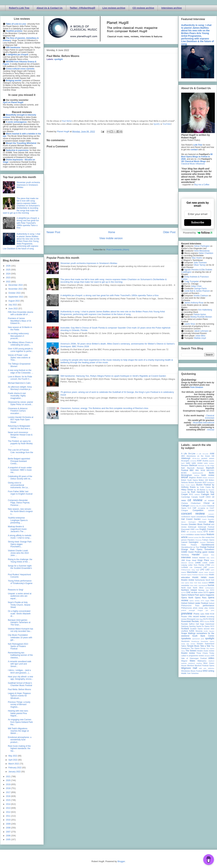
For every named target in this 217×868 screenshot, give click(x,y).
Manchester (192, 572)
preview (187, 613)
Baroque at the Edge (206, 465)
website (184, 663)
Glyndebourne (208, 545)
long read (195, 570)
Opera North (187, 598)
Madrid (184, 572)
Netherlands (200, 580)
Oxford (184, 603)
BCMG (184, 473)
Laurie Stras (189, 324)
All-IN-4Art (196, 458)
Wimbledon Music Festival (192, 671)
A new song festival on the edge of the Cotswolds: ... (21, 371)
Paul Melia (67, 121)
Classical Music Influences (193, 164)
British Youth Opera (189, 480)
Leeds (198, 563)
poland (184, 610)
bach (183, 463)
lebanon (184, 563)
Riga (201, 619)
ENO (183, 532)
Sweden (200, 644)
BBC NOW (200, 470)
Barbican (193, 465)
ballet (188, 463)
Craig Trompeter (192, 281)
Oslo (212, 601)
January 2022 (15, 772)
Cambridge (186, 497)
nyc (207, 590)
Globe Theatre (189, 545)
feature (203, 534)
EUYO (183, 535)
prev (213, 610)
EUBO (212, 532)
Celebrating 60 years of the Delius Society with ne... (20, 478)
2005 (9, 840)
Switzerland (209, 644)
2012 (9, 812)
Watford (211, 661)
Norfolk (211, 585)
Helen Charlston (206, 253)
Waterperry (202, 661)
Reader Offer (187, 617)
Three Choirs (202, 653)
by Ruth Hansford (196, 492)
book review (208, 475)
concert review (193, 514)
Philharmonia (186, 608)
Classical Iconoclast (210, 417)
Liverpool (198, 567)
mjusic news (203, 572)
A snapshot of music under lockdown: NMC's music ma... (20, 470)
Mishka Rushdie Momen (201, 317)
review (184, 619)
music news (199, 577)
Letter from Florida (196, 565)
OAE (188, 592)
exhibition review (193, 534)
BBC (192, 470)
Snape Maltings (188, 633)
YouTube (167, 124)
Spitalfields (186, 639)
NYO (212, 590)
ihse (213, 555)
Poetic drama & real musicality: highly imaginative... (17, 396)
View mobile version (111, 238)
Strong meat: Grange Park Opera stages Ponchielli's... (20, 544)
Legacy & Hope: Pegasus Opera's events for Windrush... (19, 696)
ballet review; (209, 463)
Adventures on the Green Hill (200, 456)
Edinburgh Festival (206, 527)
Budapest (211, 483)
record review (199, 617)
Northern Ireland (189, 590)
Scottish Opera (196, 629)
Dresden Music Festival (200, 524)
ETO (206, 532)
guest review (208, 552)
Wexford (191, 666)
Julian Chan (196, 286)
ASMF (199, 461)
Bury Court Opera (188, 485)
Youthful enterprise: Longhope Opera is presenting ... (18, 520)
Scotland (185, 629)
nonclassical (203, 585)
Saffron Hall (194, 624)
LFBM (207, 565)
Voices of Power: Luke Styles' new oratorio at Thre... (19, 358)
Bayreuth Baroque (195, 468)
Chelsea (185, 503)
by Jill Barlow (200, 490)
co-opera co (203, 508)
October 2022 (15, 293)
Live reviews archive (114, 8)
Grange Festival (207, 547)
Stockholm (185, 641)
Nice (192, 585)
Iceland (205, 555)
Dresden (185, 524)
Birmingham (187, 475)
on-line (194, 592)
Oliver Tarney (200, 265)
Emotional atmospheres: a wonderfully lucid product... (20, 740)
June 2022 (13, 309)
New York (194, 583)
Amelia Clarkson (201, 296)
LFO (213, 565)
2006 (9, 836)
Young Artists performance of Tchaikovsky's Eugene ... (20, 583)
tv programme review (195, 656)
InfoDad (211, 430)
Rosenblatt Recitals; (190, 621)
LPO (202, 570)
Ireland (195, 558)
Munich (212, 572)
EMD (193, 529)
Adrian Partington (202, 246)
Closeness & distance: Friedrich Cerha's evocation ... (18, 411)
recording (210, 617)
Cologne (185, 510)
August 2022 (14, 301)
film (200, 537)
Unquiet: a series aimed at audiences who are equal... (20, 596)
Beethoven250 (198, 473)
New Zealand (203, 583)
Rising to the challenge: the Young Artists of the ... (20, 561)
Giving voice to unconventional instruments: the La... (19, 485)
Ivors (212, 558)
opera (212, 592)
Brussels (198, 482)
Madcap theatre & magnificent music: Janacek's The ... (17, 529)
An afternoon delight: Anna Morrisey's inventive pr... (20, 388)
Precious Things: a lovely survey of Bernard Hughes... (19, 705)
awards (212, 461)
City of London (201, 506)
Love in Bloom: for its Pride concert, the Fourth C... (20, 378)
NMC (196, 585)
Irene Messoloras (202, 251)
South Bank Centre (203, 636)
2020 (9, 780)
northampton (210, 588)
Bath (183, 468)
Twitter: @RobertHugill (83, 8)
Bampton (185, 465)
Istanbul (202, 558)
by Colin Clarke (204, 487)
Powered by (198, 233)
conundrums (201, 517)
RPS (202, 621)
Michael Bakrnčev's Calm (19, 383)
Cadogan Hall (208, 494)
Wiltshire (211, 668)
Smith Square (209, 631)
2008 (9, 828)
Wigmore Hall (189, 668)
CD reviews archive (143, 8)
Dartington (192, 522)
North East (186, 588)
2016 (9, 796)
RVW (212, 621)
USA (212, 656)
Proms (196, 614)
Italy (208, 558)
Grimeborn (209, 549)
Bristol (199, 478)
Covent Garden (193, 519)
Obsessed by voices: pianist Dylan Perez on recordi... (20, 403)
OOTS (206, 592)
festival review (194, 537)
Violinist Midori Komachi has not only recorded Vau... (21, 630)
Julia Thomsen (200, 263)
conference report (188, 517)
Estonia (200, 532)
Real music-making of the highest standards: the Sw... (19, 748)
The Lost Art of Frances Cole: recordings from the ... (21, 452)
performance (209, 606)
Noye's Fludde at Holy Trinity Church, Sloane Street (19, 605)
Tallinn (184, 646)
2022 (9, 282)
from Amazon (197, 387)
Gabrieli (184, 542)
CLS (189, 508)
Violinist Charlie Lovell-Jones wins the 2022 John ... (18, 553)
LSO (207, 570)
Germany (210, 542)
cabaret (197, 494)
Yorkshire (195, 673)
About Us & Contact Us (50, 8)
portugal (192, 610)
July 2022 (13, 305)
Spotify (157, 124)
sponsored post (198, 639)
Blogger (121, 861)
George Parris (200, 289)
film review (206, 537)
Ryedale (185, 624)
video (211, 658)
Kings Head (191, 560)
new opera (185, 583)
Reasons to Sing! (16, 590)
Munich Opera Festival (189, 575)
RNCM (211, 619)
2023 (9, 278)
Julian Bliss (200, 336)
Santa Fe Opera (203, 626)
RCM (212, 614)
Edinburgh (192, 527)
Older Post (169, 232)
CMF (195, 508)
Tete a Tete (205, 646)
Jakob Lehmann (201, 331)
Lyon (212, 570)
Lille (191, 567)
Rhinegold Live (193, 619)
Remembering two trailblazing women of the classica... (20, 655)
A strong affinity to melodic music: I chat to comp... (20, 537)
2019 (9, 784)
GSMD (184, 552)
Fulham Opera (208, 540)
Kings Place (203, 560)
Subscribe (198, 222)
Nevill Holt (210, 580)
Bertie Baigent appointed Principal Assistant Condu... (19, 461)
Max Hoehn (197, 258)
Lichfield (185, 567)
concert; (211, 514)
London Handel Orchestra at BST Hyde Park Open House (21, 420)
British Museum (208, 478)
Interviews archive (171, 8)
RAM (207, 614)
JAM (183, 560)
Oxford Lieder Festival (198, 603)
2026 (9, 266)
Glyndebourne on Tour (190, 547)
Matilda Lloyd (200, 338)
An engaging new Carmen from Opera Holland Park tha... (20, 722)
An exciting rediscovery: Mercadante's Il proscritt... (19, 336)
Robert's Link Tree (19, 8)
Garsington (194, 542)
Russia (207, 621)
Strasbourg (195, 641)
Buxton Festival (204, 485)
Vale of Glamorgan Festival (194, 658)
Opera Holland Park (190, 595)
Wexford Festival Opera (204, 666)
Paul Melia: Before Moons (19, 689)
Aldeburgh (186, 458)
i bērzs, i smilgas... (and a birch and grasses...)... (19, 671)
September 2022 (16, 297)
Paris (197, 606)
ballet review (197, 463)
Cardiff (202, 497)
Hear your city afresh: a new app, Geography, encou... (21, 678)
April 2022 (13, 760)
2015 (9, 800)
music (206, 575)
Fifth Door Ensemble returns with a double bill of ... (21, 313)
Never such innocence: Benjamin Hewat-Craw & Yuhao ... (20, 435)
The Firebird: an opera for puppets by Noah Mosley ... (20, 444)
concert (211, 510)
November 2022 (16, 289)
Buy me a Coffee (202, 185)
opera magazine (207, 595)
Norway (201, 590)
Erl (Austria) (191, 532)
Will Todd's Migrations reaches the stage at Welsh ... (18, 731)
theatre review (188, 653)
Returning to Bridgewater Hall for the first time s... (20, 427)
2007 (9, 832)
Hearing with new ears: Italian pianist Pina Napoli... (18, 713)
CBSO (208, 497)
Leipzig (184, 565)
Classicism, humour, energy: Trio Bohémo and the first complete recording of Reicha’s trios (104, 408)
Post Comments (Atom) (118, 250)
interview (186, 557)
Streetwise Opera (207, 641)
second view (209, 629)
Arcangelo (185, 461)
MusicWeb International (204, 423)
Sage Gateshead (207, 624)
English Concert (207, 529)
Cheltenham (196, 503)
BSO (205, 482)
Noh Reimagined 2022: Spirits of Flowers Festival (18, 646)
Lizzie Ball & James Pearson (197, 291)
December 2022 (16, 285)
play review (209, 608)
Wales (192, 661)
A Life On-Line (188, 454)
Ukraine (207, 656)
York (189, 673)
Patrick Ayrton (200, 314)
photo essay (198, 608)
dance (183, 522)
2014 (9, 804)
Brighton (192, 478)
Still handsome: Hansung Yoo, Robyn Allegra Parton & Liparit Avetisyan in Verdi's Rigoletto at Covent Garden (113, 376)
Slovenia (199, 631)
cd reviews (209, 500)
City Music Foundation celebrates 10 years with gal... (20, 637)
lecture (191, 563)
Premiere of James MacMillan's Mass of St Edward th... (19, 321)
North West (198, 588)
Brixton (191, 482)
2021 (9, 777)
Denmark (202, 522)
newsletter (185, 585)
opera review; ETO (197, 601)
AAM (212, 454)
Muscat (201, 575)
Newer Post (53, 232)
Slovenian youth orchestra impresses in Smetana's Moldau (89, 263)
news (211, 582)
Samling (192, 626)
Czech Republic (208, 519)
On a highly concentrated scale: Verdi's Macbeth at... (19, 614)
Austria (205, 461)
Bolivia (197, 475)
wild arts (203, 668)
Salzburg (185, 626)
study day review (188, 644)
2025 (9, 270)
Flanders (191, 540)
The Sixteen (191, 651)
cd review (195, 500)
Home (112, 232)
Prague (200, 610)
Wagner (184, 661)
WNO (205, 671)
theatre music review (206, 651)
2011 (9, 816)
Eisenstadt (185, 529)
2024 (9, 274)
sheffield (185, 631)
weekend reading (195, 663)
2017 (9, 792)
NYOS (183, 593)
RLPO (206, 619)
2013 (9, 808)
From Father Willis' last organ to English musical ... (20, 494)
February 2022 (15, 768)
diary (212, 522)
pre (207, 610)
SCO (212, 626)
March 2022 (14, 764)
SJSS (192, 631)
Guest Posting (195, 552)
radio (202, 614)
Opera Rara (201, 598)
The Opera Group (198, 648)
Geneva (203, 542)
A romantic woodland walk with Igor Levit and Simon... (20, 664)
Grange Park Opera (192, 549)
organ (207, 601)
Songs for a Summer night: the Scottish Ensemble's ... (20, 568)
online (200, 592)
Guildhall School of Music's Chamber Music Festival (20, 684)
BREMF (185, 478)
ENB (197, 529)
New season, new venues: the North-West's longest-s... (21, 511)
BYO (191, 494)
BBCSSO (210, 470)
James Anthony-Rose (194, 303)
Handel (196, 555)
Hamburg (185, 555)
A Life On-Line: (203, 454)
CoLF (212, 508)
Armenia (193, 461)
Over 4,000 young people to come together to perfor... (20, 350)
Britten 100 (203, 480)
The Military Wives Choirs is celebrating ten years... (20, 344)
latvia (212, 560)
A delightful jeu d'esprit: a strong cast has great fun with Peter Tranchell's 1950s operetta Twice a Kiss (110, 295)
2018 (9, 788)
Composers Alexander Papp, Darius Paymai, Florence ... (19, 503)
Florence (198, 540)
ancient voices (208, 458)
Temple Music (193, 646)
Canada (194, 497)
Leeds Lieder (208, 563)
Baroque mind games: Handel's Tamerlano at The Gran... (19, 622)
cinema (193, 506)
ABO (183, 456)
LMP (205, 567)
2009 (9, 824)
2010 (9, 820)
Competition (198, 510)
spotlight (58, 59)
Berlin (212, 473)
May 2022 (13, 756)
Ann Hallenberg (205, 310)
